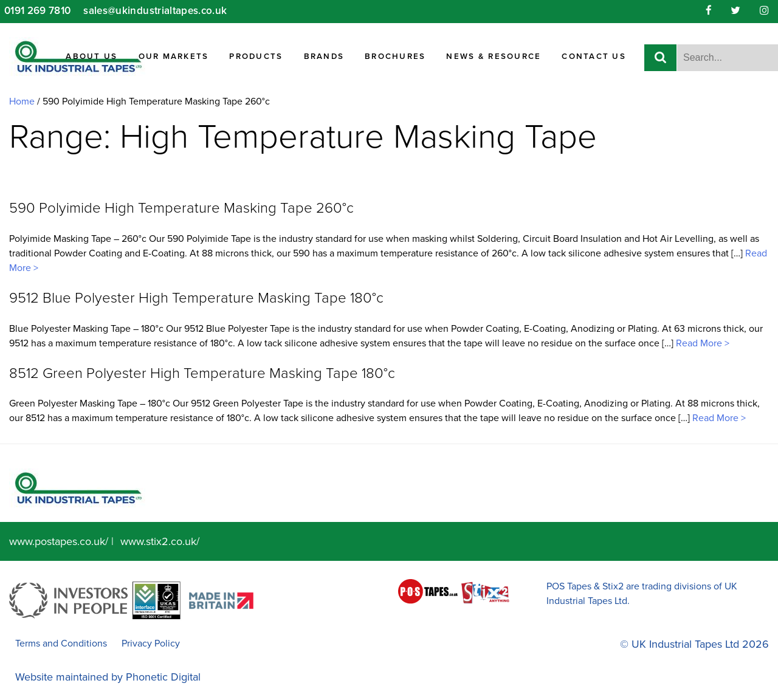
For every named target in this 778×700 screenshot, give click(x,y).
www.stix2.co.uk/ (160, 541)
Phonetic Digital (163, 677)
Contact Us (594, 57)
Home (22, 101)
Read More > (701, 343)
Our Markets (174, 57)
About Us (91, 57)
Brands (324, 57)
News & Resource (494, 57)
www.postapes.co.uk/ (59, 541)
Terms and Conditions (61, 643)
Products (256, 57)
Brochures (395, 57)
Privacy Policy (151, 643)
